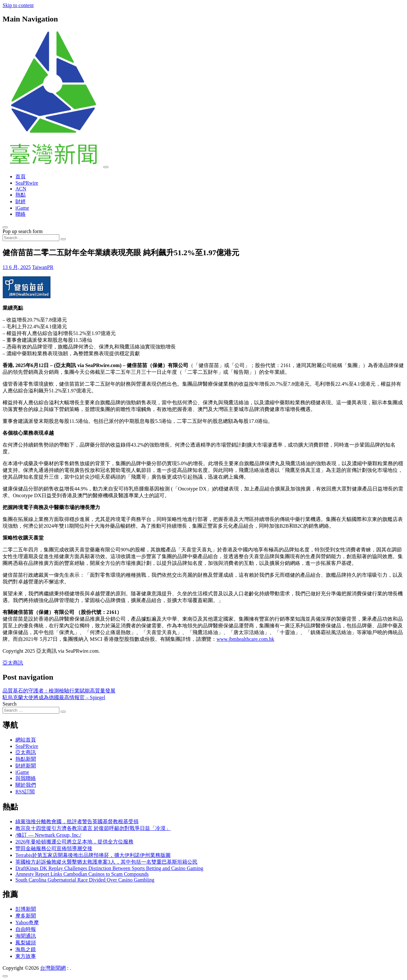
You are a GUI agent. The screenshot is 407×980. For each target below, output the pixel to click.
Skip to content (18, 5)
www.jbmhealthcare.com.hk (245, 639)
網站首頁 (26, 740)
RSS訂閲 (25, 792)
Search (10, 704)
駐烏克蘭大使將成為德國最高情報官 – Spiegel (54, 697)
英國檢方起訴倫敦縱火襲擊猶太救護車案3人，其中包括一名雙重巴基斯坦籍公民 (106, 862)
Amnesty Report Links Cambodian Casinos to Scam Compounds (82, 874)
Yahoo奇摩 (27, 922)
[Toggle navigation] (106, 167)
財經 (21, 201)
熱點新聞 (26, 759)
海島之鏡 (26, 949)
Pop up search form (23, 231)
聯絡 (21, 214)
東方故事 (26, 956)
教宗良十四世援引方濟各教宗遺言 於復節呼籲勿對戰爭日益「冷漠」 (93, 828)
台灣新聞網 (53, 968)
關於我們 (26, 785)
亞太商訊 (13, 663)
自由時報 (26, 929)
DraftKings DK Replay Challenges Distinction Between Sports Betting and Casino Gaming (109, 868)
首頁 (21, 176)
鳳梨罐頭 (26, 943)
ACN (21, 189)
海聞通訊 (26, 936)
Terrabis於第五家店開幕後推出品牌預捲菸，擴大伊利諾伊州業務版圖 (93, 855)
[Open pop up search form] (5, 227)
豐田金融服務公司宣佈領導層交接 (54, 848)
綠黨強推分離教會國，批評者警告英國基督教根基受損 (77, 821)
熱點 (21, 195)
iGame (22, 208)
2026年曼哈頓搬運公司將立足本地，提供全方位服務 (74, 842)
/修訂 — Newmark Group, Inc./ (48, 835)
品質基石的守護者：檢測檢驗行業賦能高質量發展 (59, 691)
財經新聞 (26, 766)
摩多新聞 (26, 916)
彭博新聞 (26, 909)
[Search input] (31, 238)
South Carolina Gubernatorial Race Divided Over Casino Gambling (85, 880)
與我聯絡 (26, 778)
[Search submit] (63, 239)
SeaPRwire (27, 183)
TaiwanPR (43, 267)
